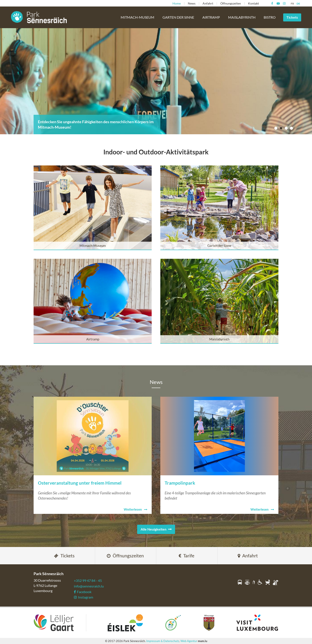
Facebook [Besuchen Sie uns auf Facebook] (83, 592)
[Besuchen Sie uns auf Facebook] (272, 3)
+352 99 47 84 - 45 (88, 580)
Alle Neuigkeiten (154, 529)
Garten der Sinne (178, 17)
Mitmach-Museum (137, 17)
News (192, 3)
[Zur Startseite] (39, 17)
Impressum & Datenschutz (163, 641)
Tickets (292, 17)
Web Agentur (189, 641)
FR (292, 4)
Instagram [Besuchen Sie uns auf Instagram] (84, 597)
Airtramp (211, 17)
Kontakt (253, 3)
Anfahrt (208, 3)
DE (298, 4)
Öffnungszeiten (231, 3)
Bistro (270, 17)
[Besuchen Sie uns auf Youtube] (278, 3)
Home (177, 3)
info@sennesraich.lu (89, 586)
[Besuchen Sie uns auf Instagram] (284, 3)
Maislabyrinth (242, 17)
